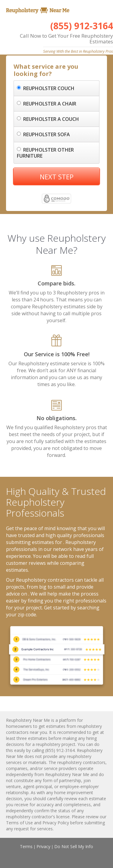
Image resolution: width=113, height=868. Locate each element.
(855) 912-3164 (82, 26)
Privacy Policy (56, 823)
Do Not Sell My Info (74, 846)
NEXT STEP (57, 177)
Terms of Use (19, 823)
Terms (26, 846)
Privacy (43, 846)
